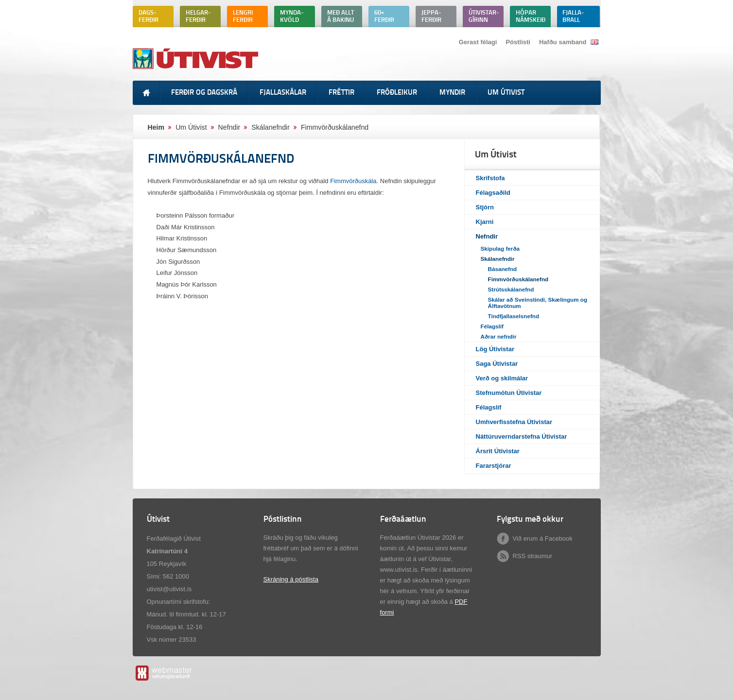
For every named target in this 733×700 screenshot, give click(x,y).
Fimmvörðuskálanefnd (518, 279)
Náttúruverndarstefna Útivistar (522, 436)
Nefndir (487, 236)
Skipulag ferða (500, 248)
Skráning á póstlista (291, 579)
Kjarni (485, 222)
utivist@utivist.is (169, 589)
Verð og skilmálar (502, 378)
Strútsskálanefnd (511, 289)
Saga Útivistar (497, 364)
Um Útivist (191, 127)
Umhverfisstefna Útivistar (514, 422)
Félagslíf (492, 326)
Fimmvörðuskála (353, 181)
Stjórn (485, 207)
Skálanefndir (498, 259)
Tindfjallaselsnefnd (514, 316)
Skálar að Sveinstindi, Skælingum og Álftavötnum (538, 303)
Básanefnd (503, 269)
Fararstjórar (494, 466)
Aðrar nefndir (499, 336)
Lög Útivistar (495, 349)
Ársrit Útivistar (498, 451)
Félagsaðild (493, 193)
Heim (156, 127)
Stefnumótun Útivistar (509, 393)
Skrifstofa (490, 178)
